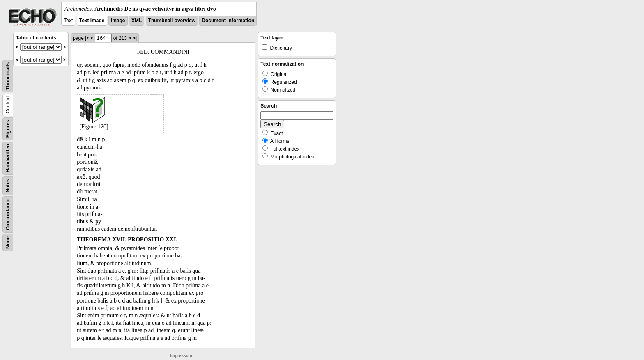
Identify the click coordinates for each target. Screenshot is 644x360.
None (8, 243)
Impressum (181, 356)
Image (118, 21)
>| (135, 38)
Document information (228, 21)
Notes (8, 185)
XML (137, 21)
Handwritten (8, 158)
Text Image (92, 21)
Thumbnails (8, 76)
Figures (8, 129)
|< (87, 38)
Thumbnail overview (172, 21)
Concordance (8, 214)
